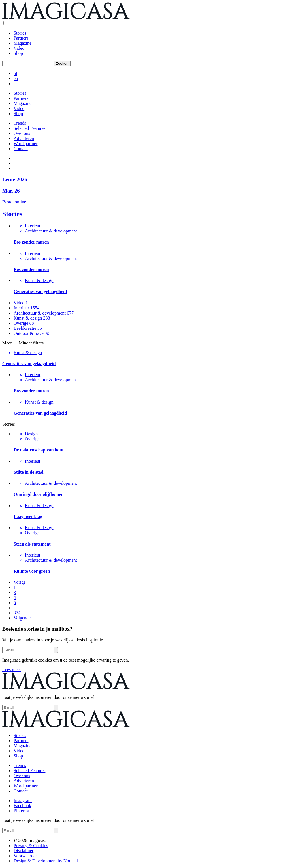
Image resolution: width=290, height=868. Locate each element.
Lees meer (12, 670)
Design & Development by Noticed (46, 861)
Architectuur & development (44, 313)
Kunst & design (32, 318)
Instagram (23, 801)
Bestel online (14, 202)
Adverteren (24, 138)
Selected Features (29, 128)
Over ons (22, 133)
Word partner (25, 144)
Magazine (23, 43)
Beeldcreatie (28, 328)
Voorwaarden (26, 856)
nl (15, 73)
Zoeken (62, 63)
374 (17, 613)
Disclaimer (24, 851)
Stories (20, 33)
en (16, 78)
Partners (21, 38)
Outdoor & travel (32, 333)
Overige (24, 323)
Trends (20, 123)
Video (19, 48)
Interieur (26, 308)
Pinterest (22, 811)
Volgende (22, 618)
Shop (18, 53)
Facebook (22, 806)
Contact (21, 149)
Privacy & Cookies (31, 846)
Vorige (20, 582)
